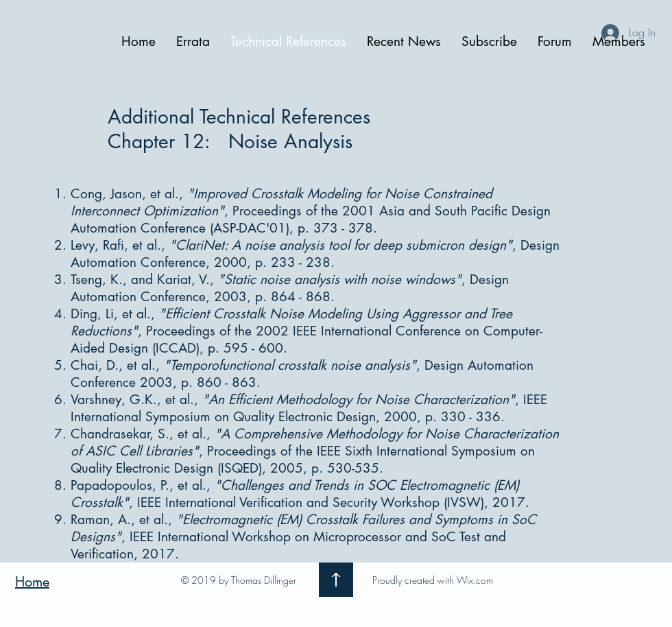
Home (32, 582)
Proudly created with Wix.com (433, 580)
